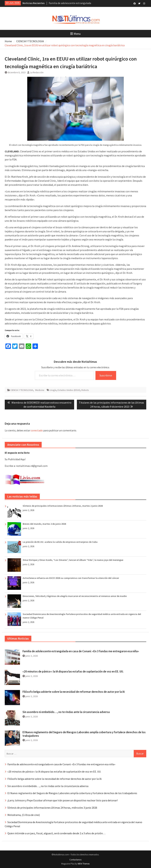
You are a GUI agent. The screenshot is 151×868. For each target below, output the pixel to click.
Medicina (40, 390)
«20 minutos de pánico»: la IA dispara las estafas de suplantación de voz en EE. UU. (73, 671)
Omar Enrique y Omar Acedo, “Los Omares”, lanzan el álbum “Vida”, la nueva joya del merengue (73, 560)
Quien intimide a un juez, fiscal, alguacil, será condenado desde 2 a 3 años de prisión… (56, 833)
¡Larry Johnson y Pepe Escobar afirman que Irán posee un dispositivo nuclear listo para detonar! (63, 800)
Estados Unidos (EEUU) (69, 390)
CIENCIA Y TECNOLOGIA (22, 390)
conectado (37, 430)
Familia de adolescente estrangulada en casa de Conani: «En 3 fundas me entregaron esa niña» (81, 651)
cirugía (53, 390)
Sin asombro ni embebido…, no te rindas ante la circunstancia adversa (66, 712)
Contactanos (75, 860)
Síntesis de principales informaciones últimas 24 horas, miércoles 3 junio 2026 (52, 808)
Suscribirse (106, 375)
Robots (85, 390)
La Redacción (37, 72)
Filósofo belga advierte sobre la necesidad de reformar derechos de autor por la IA (74, 692)
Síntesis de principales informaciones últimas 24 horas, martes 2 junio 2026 (63, 506)
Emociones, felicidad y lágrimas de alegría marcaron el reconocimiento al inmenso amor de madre (75, 596)
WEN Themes (84, 864)
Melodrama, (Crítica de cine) (24, 815)
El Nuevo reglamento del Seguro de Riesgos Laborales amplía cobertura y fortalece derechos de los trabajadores (84, 734)
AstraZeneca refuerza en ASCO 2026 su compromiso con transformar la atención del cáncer (71, 578)
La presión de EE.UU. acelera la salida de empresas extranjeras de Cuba (60, 542)
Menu (75, 34)
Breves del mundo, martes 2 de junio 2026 (44, 524)
